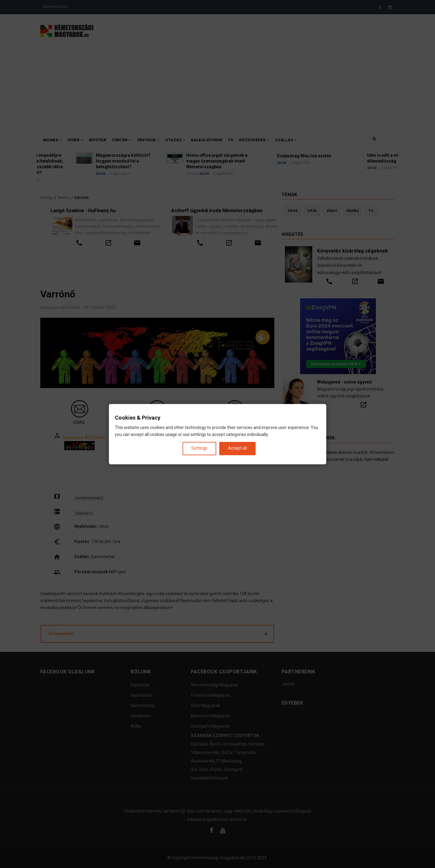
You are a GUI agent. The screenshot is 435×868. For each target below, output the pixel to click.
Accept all (237, 448)
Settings (199, 448)
